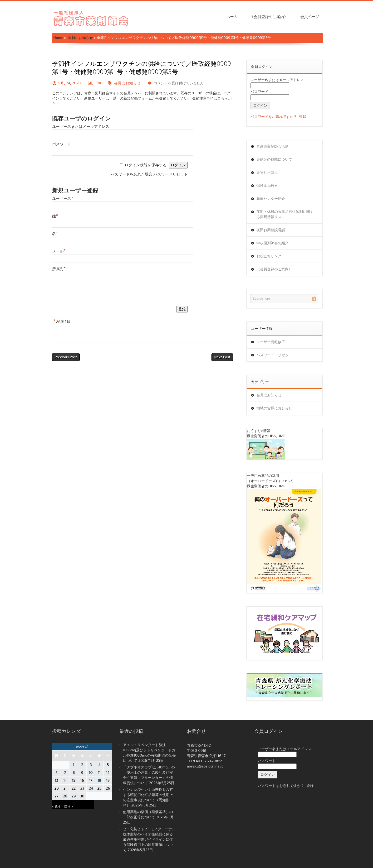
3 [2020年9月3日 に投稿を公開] (91, 765)
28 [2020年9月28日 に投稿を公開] (65, 796)
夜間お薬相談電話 (271, 230)
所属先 (59, 269)
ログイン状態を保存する (146, 165)
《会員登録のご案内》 (269, 17)
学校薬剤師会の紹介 (272, 243)
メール (59, 251)
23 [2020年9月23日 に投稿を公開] (82, 788)
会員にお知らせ (81, 38)
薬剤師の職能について (274, 159)
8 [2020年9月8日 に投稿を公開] (74, 773)
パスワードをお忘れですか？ (274, 117)
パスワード (62, 144)
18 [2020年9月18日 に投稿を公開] (99, 781)
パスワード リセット (274, 355)
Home (58, 38)
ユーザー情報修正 (271, 342)
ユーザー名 (63, 199)
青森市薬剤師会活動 (272, 146)
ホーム (232, 17)
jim (98, 83)
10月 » (68, 806)
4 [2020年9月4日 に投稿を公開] (99, 765)
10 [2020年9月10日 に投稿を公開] (91, 773)
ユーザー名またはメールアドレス (81, 127)
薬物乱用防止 (267, 173)
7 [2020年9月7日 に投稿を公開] (65, 773)
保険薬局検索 (267, 186)
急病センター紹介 (271, 199)
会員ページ (310, 17)
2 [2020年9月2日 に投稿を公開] (82, 765)
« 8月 (56, 806)
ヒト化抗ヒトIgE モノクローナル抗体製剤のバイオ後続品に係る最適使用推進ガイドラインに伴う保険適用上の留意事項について (149, 839)
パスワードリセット (171, 174)
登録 (303, 117)
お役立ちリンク (269, 256)
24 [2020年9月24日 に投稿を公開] (91, 788)
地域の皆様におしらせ (274, 408)
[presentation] (88, 294)
